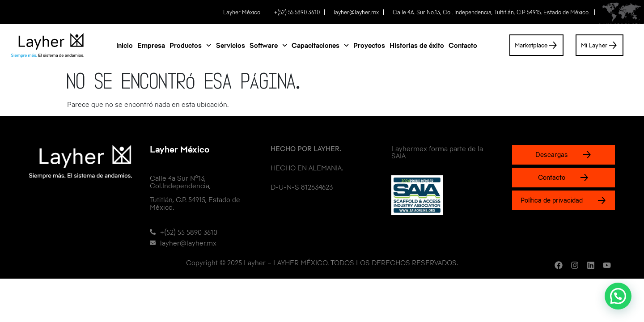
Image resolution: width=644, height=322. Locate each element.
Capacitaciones (320, 45)
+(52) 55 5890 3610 (297, 12)
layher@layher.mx (356, 12)
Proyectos (369, 45)
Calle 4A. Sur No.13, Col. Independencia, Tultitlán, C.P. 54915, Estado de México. (491, 12)
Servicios (231, 45)
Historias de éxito (417, 45)
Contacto (463, 45)
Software (268, 45)
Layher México (242, 12)
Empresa (151, 45)
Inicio (125, 45)
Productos (190, 45)
